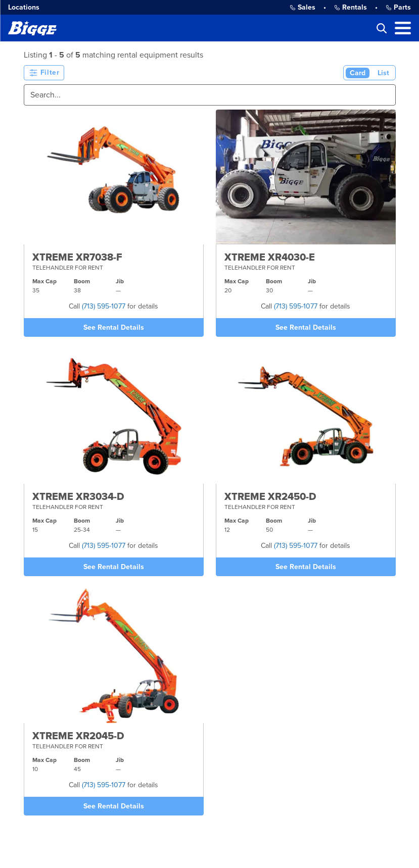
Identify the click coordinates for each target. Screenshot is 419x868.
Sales (302, 7)
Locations (24, 7)
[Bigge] (32, 28)
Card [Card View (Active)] (358, 73)
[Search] (210, 95)
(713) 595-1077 (104, 306)
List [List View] (383, 73)
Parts (398, 7)
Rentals (351, 7)
